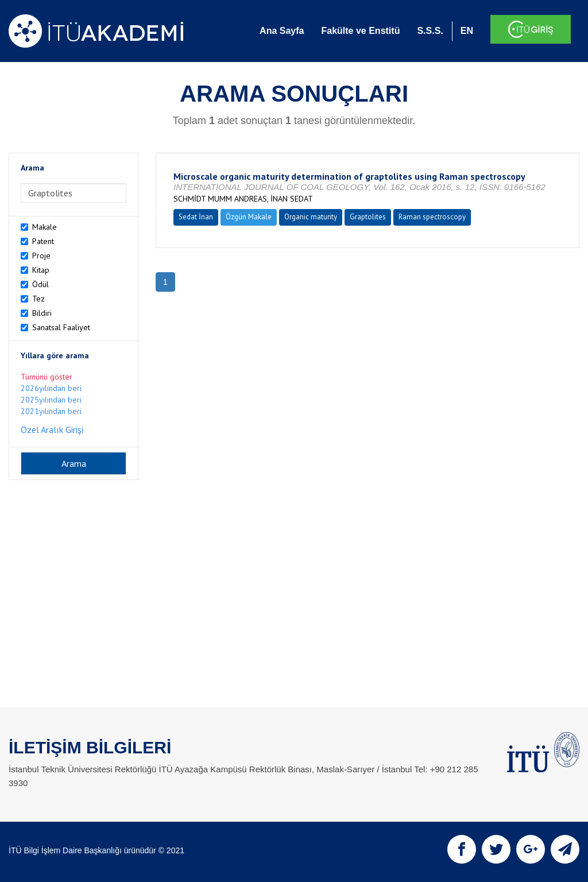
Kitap (41, 270)
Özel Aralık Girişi (52, 430)
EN (467, 31)
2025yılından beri (51, 400)
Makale (45, 227)
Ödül (40, 284)
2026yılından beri (51, 388)
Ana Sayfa (282, 31)
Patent (43, 241)
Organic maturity (311, 217)
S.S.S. (430, 31)
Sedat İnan (196, 217)
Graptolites (368, 217)
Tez (38, 299)
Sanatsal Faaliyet (61, 327)
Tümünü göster (47, 377)
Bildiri (42, 313)
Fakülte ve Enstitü (360, 31)
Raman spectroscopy (432, 217)
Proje (41, 256)
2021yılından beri (51, 411)
